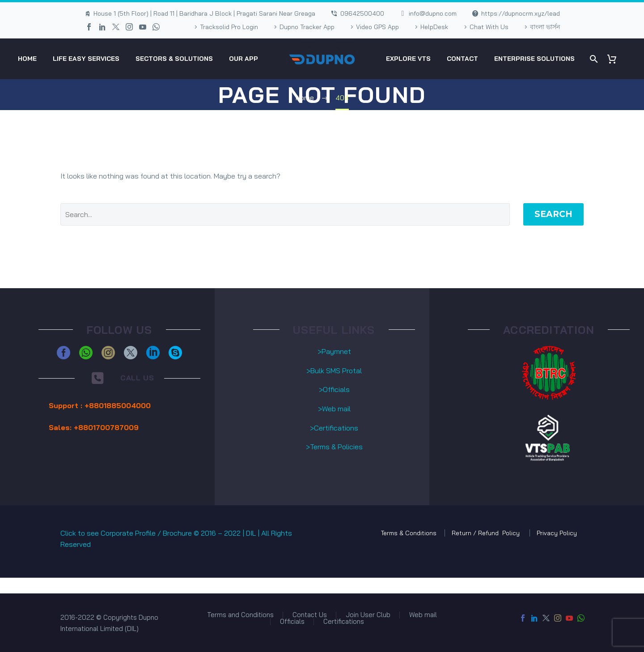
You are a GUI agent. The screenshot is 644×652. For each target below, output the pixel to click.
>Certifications (334, 428)
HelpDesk (434, 27)
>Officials (334, 389)
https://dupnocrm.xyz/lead (521, 13)
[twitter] (131, 353)
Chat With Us (489, 27)
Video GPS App (377, 27)
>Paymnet (334, 351)
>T (310, 447)
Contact (462, 59)
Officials (292, 622)
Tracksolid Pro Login (229, 27)
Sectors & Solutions (174, 59)
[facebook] (64, 353)
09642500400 (362, 13)
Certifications (344, 622)
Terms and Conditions (240, 615)
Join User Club (368, 615)
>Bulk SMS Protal (334, 371)
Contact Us (310, 615)
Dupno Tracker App (307, 27)
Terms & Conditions (409, 533)
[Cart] (615, 59)
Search (553, 214)
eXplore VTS (408, 59)
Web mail (423, 615)
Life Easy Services (86, 59)
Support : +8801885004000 (100, 405)
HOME (27, 59)
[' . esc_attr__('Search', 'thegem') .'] (285, 214)
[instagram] (108, 353)
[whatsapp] (86, 353)
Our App (244, 59)
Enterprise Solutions (534, 59)
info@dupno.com (433, 13)
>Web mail (334, 409)
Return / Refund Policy (487, 533)
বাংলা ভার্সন (545, 27)
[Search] (593, 59)
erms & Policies (338, 447)
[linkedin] (153, 353)
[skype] (175, 353)
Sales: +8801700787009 (94, 427)
